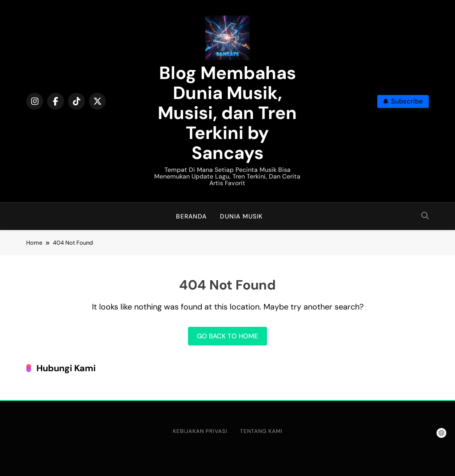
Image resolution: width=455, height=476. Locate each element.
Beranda (191, 216)
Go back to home (227, 336)
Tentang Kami (261, 431)
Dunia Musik (241, 216)
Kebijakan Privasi (200, 431)
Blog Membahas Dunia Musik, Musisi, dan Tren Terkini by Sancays (227, 113)
